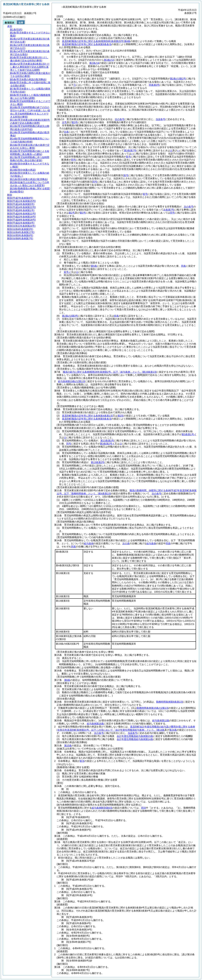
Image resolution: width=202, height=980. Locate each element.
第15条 (68, 746)
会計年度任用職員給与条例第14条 (135, 739)
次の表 (126, 543)
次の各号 (120, 119)
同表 (168, 543)
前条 (116, 316)
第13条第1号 (107, 441)
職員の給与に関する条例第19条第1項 (110, 372)
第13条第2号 (98, 462)
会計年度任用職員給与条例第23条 (135, 736)
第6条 (67, 680)
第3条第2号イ (107, 444)
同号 (69, 444)
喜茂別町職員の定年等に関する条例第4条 (96, 41)
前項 (82, 761)
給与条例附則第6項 (102, 808)
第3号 (75, 122)
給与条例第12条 (161, 720)
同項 (143, 808)
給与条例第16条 (95, 724)
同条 (183, 266)
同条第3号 (154, 85)
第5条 (94, 266)
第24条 (173, 730)
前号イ (67, 272)
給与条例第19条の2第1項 (71, 381)
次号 (64, 122)
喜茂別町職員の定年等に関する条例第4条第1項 (87, 416)
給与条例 (89, 543)
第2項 (121, 416)
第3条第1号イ (189, 434)
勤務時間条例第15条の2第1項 (153, 708)
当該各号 (160, 119)
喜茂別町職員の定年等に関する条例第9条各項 (87, 44)
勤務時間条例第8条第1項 (170, 702)
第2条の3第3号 (70, 316)
